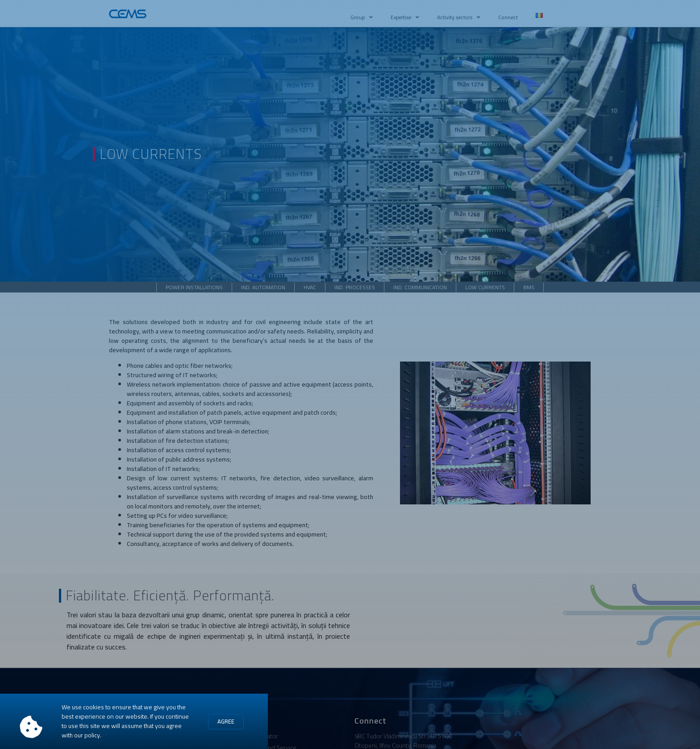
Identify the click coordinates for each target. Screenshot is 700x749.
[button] (226, 722)
